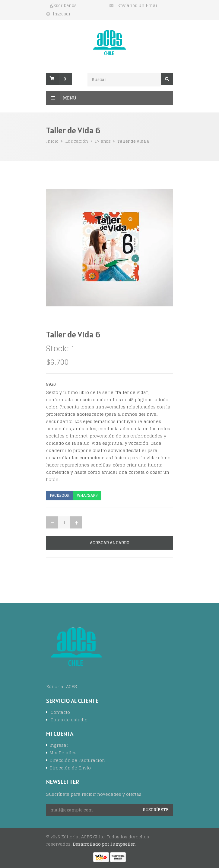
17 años (103, 141)
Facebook (60, 495)
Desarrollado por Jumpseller (104, 844)
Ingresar (62, 14)
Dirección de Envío (70, 768)
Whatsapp (87, 495)
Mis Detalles (63, 753)
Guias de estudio (69, 720)
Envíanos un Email (138, 6)
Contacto (60, 713)
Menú (61, 98)
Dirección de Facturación (77, 761)
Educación (77, 141)
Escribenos (65, 6)
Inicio (52, 141)
